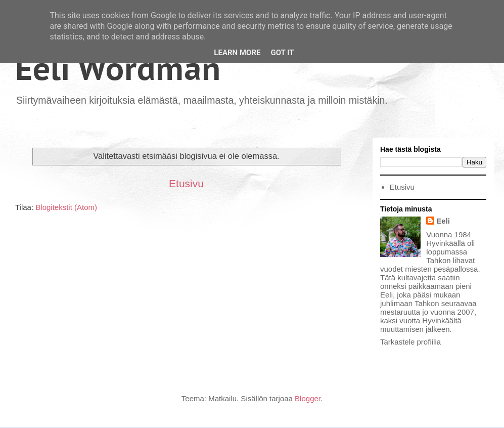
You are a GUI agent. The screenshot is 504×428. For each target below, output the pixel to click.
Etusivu (186, 183)
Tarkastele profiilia (410, 342)
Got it (282, 53)
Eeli (443, 221)
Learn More (237, 53)
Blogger (308, 398)
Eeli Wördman (118, 69)
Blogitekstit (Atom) (66, 207)
